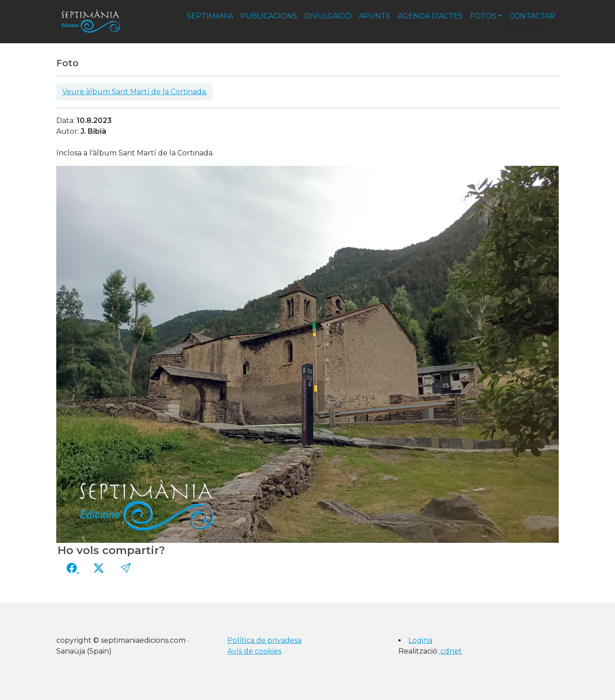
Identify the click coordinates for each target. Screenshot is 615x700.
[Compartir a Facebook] (73, 568)
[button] (126, 568)
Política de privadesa (265, 640)
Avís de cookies (254, 651)
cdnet (450, 651)
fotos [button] (483, 16)
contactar (532, 16)
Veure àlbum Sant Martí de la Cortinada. (135, 92)
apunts (375, 16)
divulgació (328, 16)
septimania (210, 16)
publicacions (269, 16)
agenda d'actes (430, 16)
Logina (420, 640)
